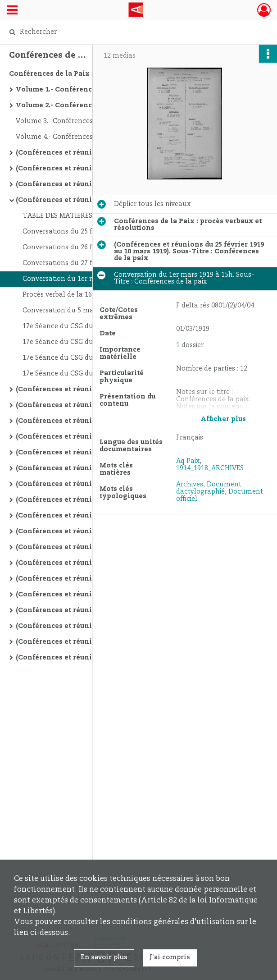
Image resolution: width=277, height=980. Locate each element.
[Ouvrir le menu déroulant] (12, 11)
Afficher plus (223, 419)
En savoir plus (104, 957)
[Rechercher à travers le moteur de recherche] (129, 32)
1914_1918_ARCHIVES (210, 468)
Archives (190, 485)
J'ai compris (170, 957)
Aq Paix (188, 461)
